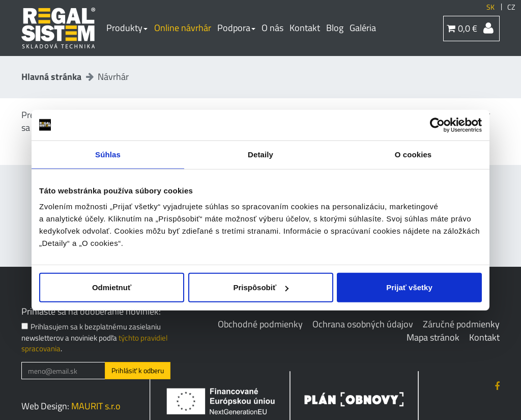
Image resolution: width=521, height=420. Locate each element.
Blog (335, 28)
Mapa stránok (433, 337)
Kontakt (305, 28)
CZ (511, 7)
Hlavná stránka (51, 77)
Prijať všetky (409, 287)
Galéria (363, 28)
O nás (272, 28)
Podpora (236, 28)
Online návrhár (183, 28)
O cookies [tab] (413, 154)
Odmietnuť (112, 287)
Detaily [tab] (260, 154)
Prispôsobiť (261, 287)
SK (490, 7)
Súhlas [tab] (108, 154)
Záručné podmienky (461, 324)
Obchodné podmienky (260, 324)
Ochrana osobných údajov (363, 324)
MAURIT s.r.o (96, 406)
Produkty (127, 28)
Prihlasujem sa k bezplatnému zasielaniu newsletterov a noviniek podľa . (94, 338)
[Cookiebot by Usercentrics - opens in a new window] (437, 125)
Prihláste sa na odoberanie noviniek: (91, 312)
